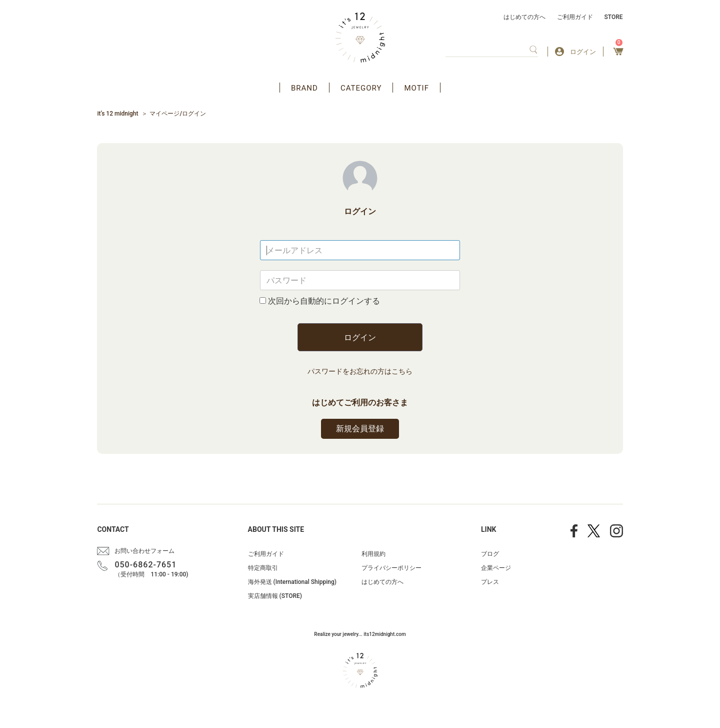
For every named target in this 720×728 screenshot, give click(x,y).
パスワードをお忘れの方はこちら (360, 371)
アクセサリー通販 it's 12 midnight (360, 38)
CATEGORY (361, 88)
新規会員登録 (360, 429)
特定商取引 (263, 568)
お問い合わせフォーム (144, 551)
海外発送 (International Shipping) (292, 582)
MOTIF (416, 88)
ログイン (360, 337)
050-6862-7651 (145, 565)
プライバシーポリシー (391, 568)
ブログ (490, 554)
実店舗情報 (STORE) (275, 596)
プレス (490, 582)
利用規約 (373, 554)
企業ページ (496, 568)
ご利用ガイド (575, 17)
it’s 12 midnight (117, 114)
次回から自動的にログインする (324, 301)
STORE (614, 17)
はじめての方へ (524, 17)
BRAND (304, 88)
